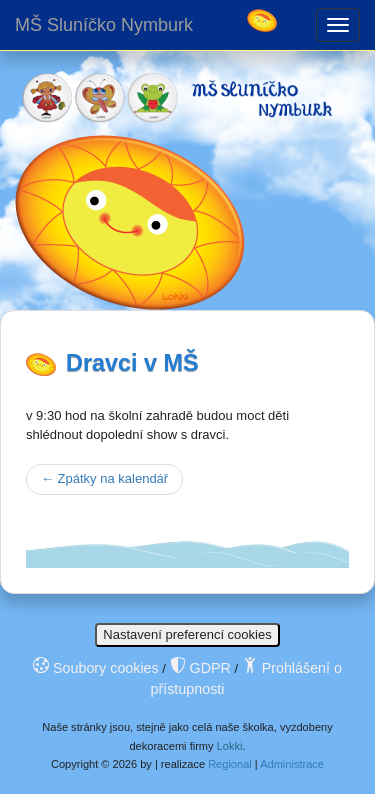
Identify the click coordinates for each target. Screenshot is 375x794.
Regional (230, 764)
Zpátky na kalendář (104, 478)
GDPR (200, 668)
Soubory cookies (96, 668)
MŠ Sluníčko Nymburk (104, 25)
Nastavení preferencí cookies (187, 634)
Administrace (292, 764)
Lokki (230, 746)
